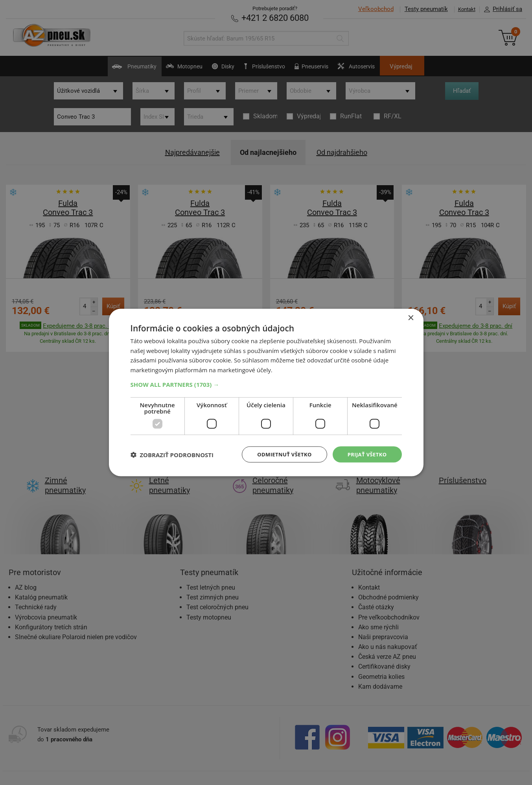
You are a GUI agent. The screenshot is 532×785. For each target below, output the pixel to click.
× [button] (411, 317)
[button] (266, 384)
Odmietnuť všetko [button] (280, 454)
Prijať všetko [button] (365, 454)
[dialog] (266, 392)
